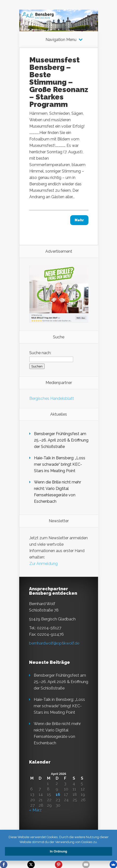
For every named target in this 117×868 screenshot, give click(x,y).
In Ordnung (58, 851)
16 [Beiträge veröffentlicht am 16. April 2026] (58, 795)
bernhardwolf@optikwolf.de (54, 643)
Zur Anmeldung (43, 564)
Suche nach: (40, 353)
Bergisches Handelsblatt (52, 398)
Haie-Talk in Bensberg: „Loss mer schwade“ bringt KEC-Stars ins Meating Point (60, 464)
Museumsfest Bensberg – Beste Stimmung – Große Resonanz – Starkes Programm (59, 82)
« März (35, 810)
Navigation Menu (61, 40)
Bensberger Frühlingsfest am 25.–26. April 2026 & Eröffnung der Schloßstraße (61, 440)
